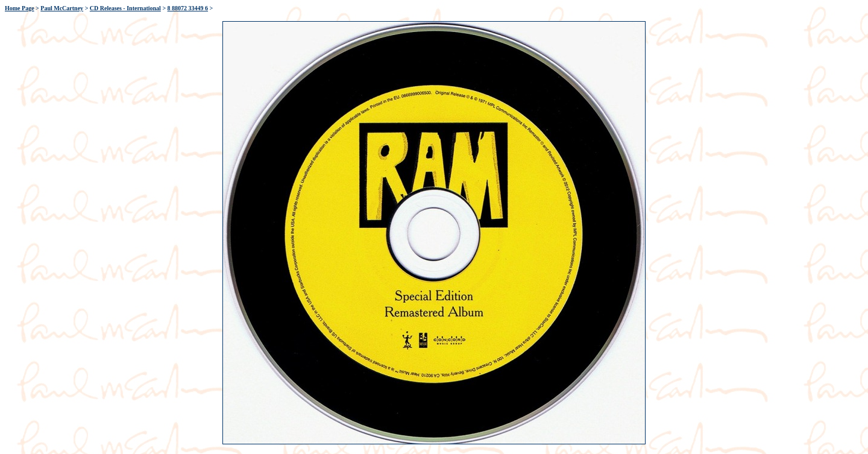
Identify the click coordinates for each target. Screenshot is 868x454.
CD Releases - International (125, 8)
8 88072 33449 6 (188, 8)
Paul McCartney (62, 8)
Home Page (20, 8)
